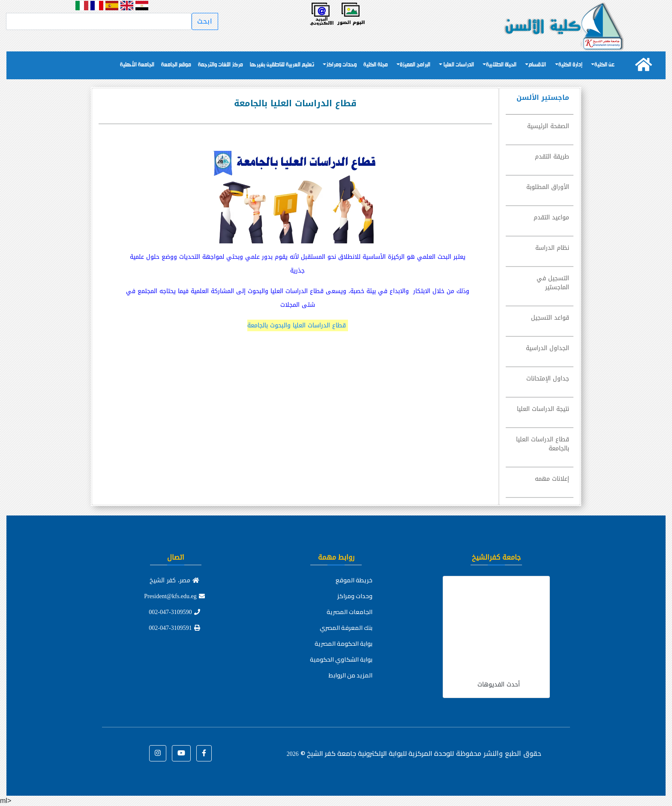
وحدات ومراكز (341, 65)
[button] (204, 753)
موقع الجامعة (176, 65)
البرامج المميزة (415, 65)
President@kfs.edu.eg (174, 596)
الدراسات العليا (458, 65)
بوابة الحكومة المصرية (343, 644)
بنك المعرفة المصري (346, 628)
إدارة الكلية (570, 65)
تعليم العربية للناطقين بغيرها (282, 65)
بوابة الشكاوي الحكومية (341, 659)
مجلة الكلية (376, 65)
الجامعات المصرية (349, 612)
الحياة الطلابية (501, 65)
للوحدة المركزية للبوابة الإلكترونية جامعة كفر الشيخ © (370, 753)
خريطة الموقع (354, 580)
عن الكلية (604, 65)
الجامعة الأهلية (137, 65)
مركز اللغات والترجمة (220, 65)
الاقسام (537, 65)
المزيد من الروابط (351, 675)
